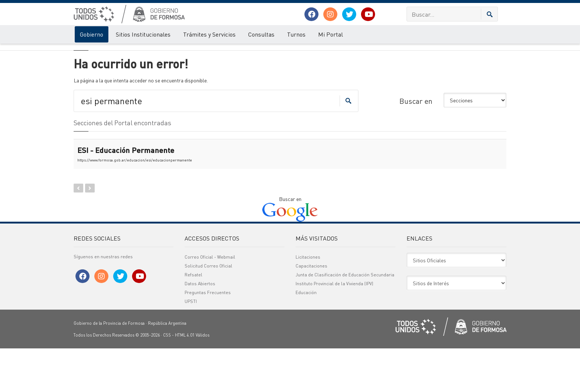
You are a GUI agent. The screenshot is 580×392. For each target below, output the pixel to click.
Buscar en (416, 144)
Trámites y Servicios (209, 34)
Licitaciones (308, 301)
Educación (306, 336)
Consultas (261, 34)
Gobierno (92, 34)
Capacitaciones (311, 309)
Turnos (296, 34)
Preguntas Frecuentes (208, 336)
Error (104, 51)
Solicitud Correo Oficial (208, 309)
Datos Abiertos (200, 327)
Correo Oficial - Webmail (210, 301)
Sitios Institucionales (143, 34)
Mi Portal (331, 34)
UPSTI (191, 345)
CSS (167, 379)
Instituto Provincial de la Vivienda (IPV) (334, 327)
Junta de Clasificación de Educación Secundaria (345, 318)
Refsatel (193, 318)
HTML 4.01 (185, 379)
